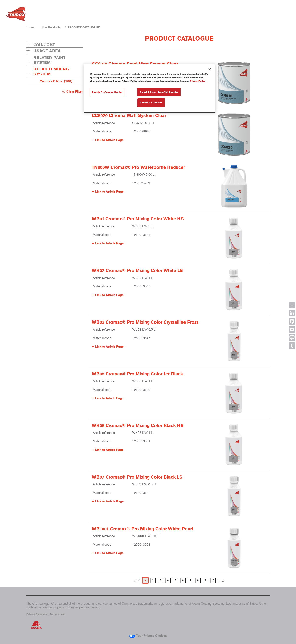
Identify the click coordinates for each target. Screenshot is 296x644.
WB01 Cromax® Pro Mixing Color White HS (138, 219)
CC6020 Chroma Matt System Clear (129, 116)
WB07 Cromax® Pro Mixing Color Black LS (137, 477)
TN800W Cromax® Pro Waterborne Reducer (138, 167)
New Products (51, 27)
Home (31, 27)
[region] (149, 89)
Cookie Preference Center (107, 92)
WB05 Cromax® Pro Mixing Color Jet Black (137, 374)
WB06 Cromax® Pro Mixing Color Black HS (138, 426)
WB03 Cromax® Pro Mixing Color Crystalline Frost (145, 322)
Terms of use (58, 614)
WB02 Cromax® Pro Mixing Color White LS (137, 271)
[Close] (210, 69)
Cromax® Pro (56, 81)
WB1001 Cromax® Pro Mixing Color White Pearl (142, 529)
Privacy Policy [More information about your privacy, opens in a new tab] (198, 81)
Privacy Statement (37, 614)
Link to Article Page (109, 140)
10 (213, 580)
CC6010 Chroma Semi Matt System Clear (135, 64)
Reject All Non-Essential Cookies (159, 92)
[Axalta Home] (16, 15)
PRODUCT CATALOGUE (84, 27)
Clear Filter (75, 92)
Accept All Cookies (151, 103)
